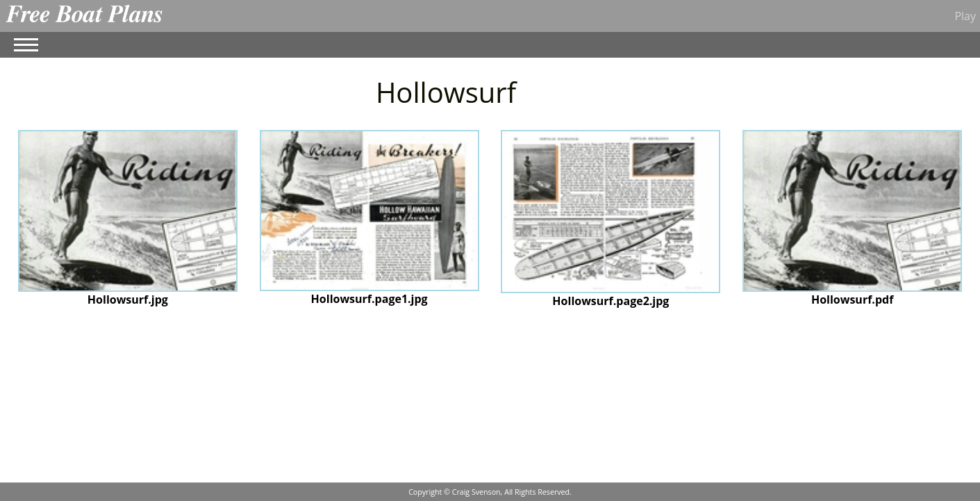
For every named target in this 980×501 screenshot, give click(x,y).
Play (965, 16)
